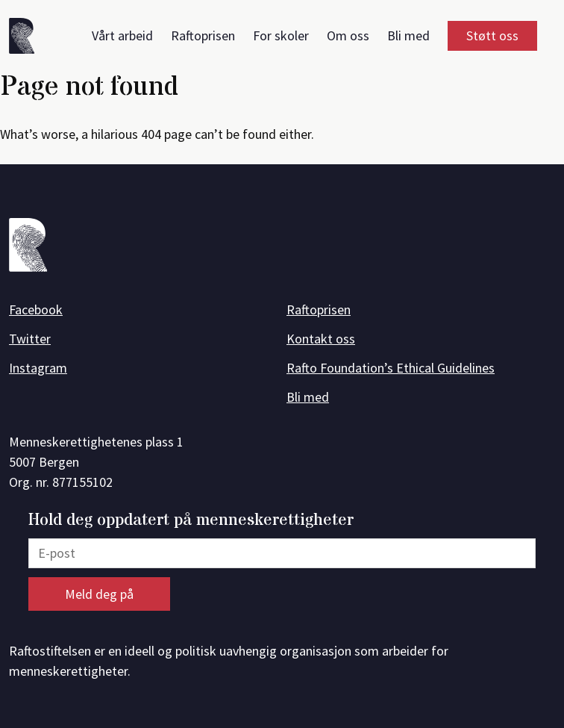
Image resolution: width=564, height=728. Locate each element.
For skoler (281, 35)
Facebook (36, 309)
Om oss (348, 35)
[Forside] (27, 38)
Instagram (38, 368)
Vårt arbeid (122, 35)
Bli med (408, 35)
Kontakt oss (321, 339)
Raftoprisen (203, 35)
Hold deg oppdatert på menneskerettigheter (191, 521)
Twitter (30, 339)
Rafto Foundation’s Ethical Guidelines (391, 368)
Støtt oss (492, 35)
